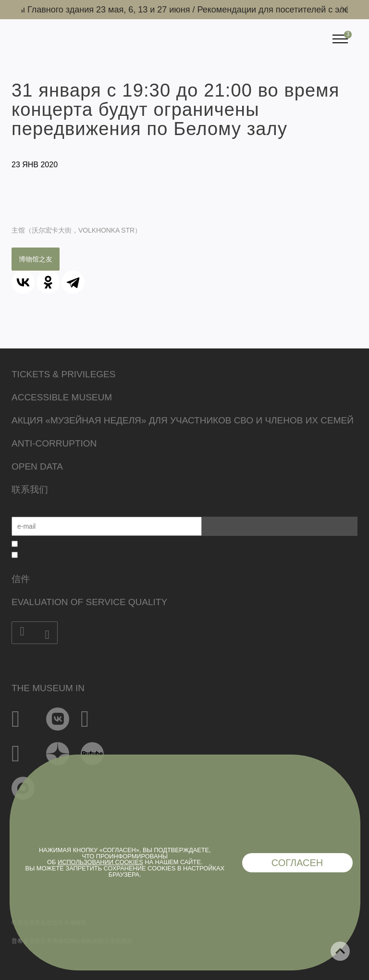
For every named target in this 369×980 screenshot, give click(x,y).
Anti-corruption (54, 443)
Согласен (297, 863)
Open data (37, 466)
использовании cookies (100, 862)
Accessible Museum (62, 397)
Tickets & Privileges (63, 374)
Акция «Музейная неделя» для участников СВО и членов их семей (183, 420)
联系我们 (30, 490)
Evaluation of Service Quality (89, 602)
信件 (21, 579)
